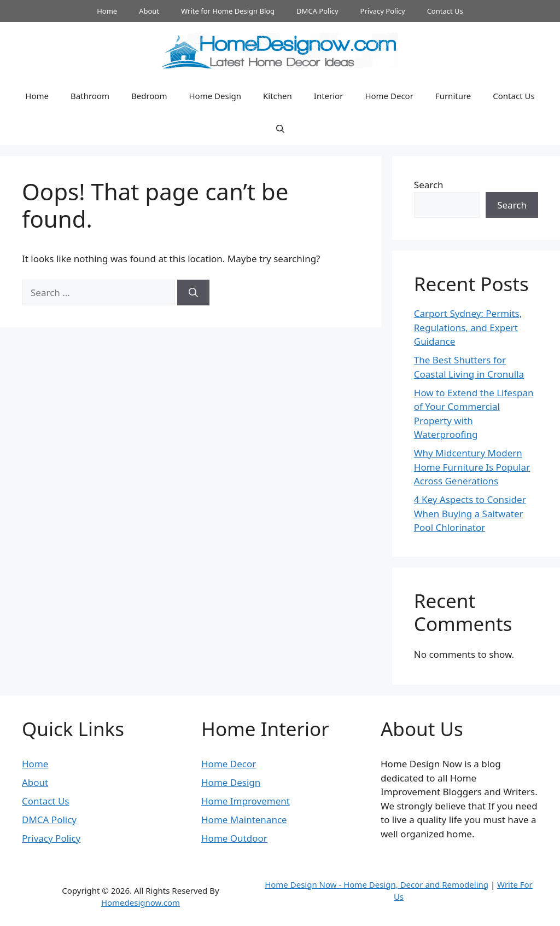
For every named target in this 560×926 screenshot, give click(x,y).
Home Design (215, 96)
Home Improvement (246, 801)
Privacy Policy (383, 11)
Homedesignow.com (141, 902)
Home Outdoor (234, 838)
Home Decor (389, 96)
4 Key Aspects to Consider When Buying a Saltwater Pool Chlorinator (470, 513)
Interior (329, 96)
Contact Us (445, 11)
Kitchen (278, 96)
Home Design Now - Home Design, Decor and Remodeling (377, 884)
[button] (280, 129)
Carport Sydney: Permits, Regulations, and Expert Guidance (468, 327)
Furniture (453, 96)
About (149, 11)
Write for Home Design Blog (228, 11)
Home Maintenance (244, 820)
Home (107, 11)
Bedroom (149, 96)
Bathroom (90, 96)
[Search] (193, 293)
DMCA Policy (317, 11)
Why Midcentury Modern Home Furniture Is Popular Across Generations (472, 467)
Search (429, 185)
